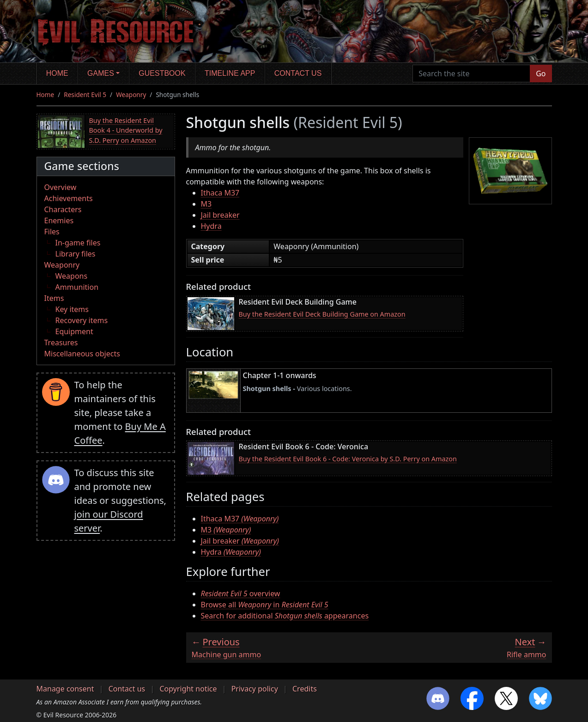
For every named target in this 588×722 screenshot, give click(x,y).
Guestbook (162, 73)
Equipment (74, 331)
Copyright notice (188, 689)
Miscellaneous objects (82, 354)
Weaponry (131, 95)
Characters (63, 209)
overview (241, 594)
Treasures (61, 343)
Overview (61, 187)
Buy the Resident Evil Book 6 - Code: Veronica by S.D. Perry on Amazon (348, 459)
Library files (76, 254)
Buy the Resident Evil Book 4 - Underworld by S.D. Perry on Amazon (126, 130)
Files (52, 232)
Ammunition (77, 287)
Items (54, 298)
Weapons (72, 276)
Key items (72, 309)
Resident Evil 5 (85, 95)
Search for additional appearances (285, 616)
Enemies (59, 220)
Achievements (69, 198)
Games (101, 73)
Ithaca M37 (220, 193)
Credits (305, 689)
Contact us (298, 73)
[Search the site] (471, 73)
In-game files (78, 243)
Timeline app (230, 73)
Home (57, 73)
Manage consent (65, 689)
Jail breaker (220, 215)
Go (541, 73)
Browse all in (265, 605)
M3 (206, 204)
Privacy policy (255, 689)
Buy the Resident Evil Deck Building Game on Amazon (322, 314)
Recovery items (82, 320)
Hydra (211, 226)
